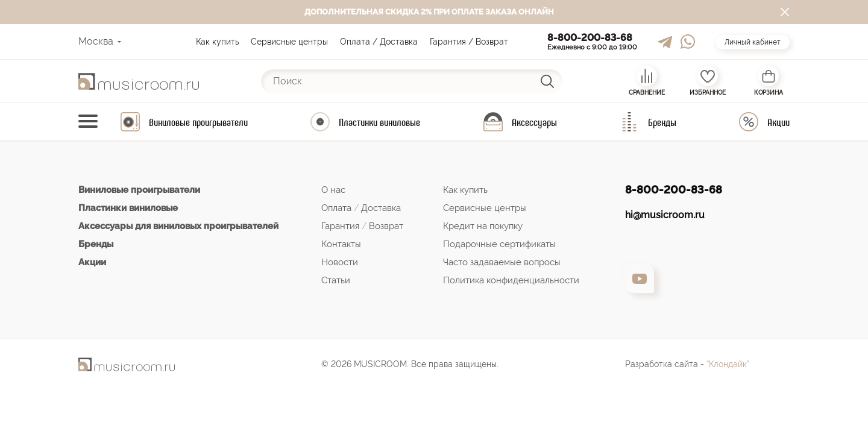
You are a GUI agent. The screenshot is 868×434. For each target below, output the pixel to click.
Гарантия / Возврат (469, 42)
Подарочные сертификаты (499, 244)
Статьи (336, 280)
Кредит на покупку (483, 226)
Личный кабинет (753, 42)
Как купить (217, 42)
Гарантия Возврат (362, 226)
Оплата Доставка (361, 208)
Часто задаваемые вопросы (502, 262)
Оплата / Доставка (379, 42)
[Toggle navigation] (88, 122)
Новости (340, 262)
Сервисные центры (289, 42)
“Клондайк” (728, 364)
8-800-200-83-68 (590, 38)
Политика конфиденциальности (511, 280)
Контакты (341, 244)
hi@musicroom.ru (665, 215)
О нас (333, 190)
